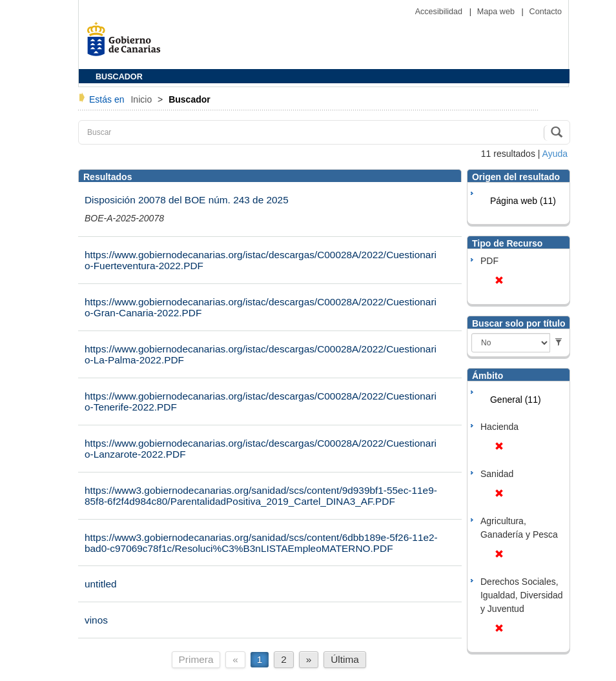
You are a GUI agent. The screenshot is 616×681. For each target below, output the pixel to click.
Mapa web (497, 12)
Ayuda (555, 154)
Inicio (142, 99)
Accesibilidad (440, 12)
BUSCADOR (119, 77)
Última (345, 659)
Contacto (546, 12)
